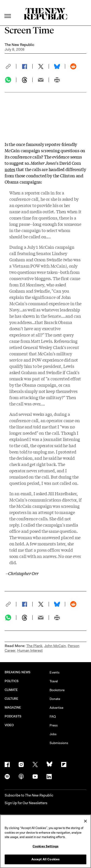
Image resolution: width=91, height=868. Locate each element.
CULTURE (12, 699)
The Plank (34, 646)
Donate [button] (55, 699)
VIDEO (9, 725)
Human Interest (30, 650)
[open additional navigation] (8, 10)
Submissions (59, 743)
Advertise (56, 708)
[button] (10, 66)
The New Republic (19, 45)
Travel (54, 681)
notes (10, 169)
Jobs (53, 734)
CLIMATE (11, 690)
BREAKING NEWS (18, 672)
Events (55, 672)
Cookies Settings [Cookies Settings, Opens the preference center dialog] (45, 846)
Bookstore (57, 690)
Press (54, 725)
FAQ (53, 716)
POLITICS (12, 681)
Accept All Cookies (45, 859)
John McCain (55, 646)
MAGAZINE (13, 708)
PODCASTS (13, 716)
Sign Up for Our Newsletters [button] (26, 803)
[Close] (85, 821)
